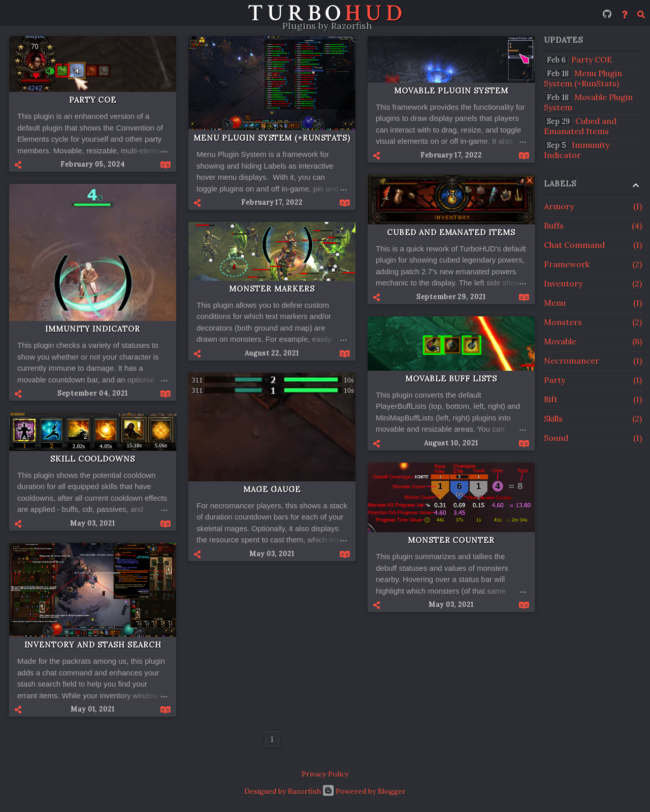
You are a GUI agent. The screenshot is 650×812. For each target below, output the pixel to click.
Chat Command (593, 245)
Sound (593, 438)
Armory (593, 206)
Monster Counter (451, 540)
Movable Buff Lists (451, 379)
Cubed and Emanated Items (451, 232)
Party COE (93, 100)
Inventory (593, 283)
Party (593, 380)
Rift (593, 399)
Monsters (593, 322)
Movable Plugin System (451, 91)
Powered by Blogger (364, 791)
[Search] (641, 13)
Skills (593, 418)
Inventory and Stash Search (93, 645)
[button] (37, 165)
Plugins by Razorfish (327, 26)
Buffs (593, 225)
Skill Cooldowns (93, 459)
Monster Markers (272, 289)
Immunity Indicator (93, 329)
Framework (593, 264)
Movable (593, 341)
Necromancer (593, 361)
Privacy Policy (325, 774)
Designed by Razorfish (283, 791)
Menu (593, 303)
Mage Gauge (272, 489)
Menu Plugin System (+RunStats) (272, 138)
